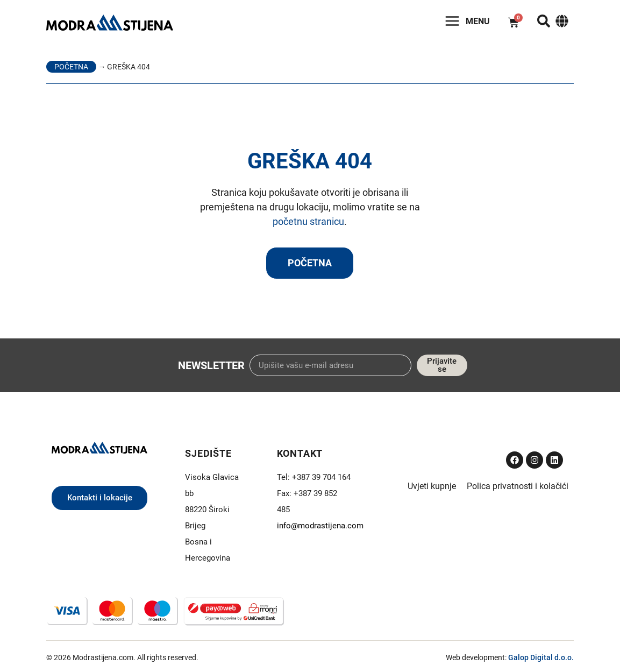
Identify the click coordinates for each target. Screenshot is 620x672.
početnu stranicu (308, 221)
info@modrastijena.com (320, 526)
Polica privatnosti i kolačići (518, 486)
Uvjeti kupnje (432, 486)
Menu (478, 21)
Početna (71, 67)
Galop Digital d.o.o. (541, 657)
